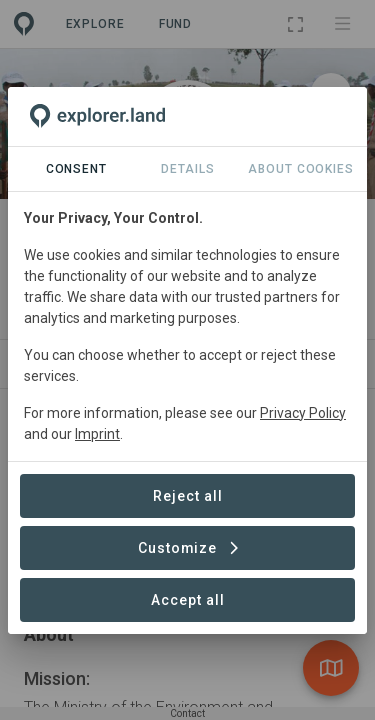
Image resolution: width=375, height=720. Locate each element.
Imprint (97, 434)
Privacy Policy (303, 413)
